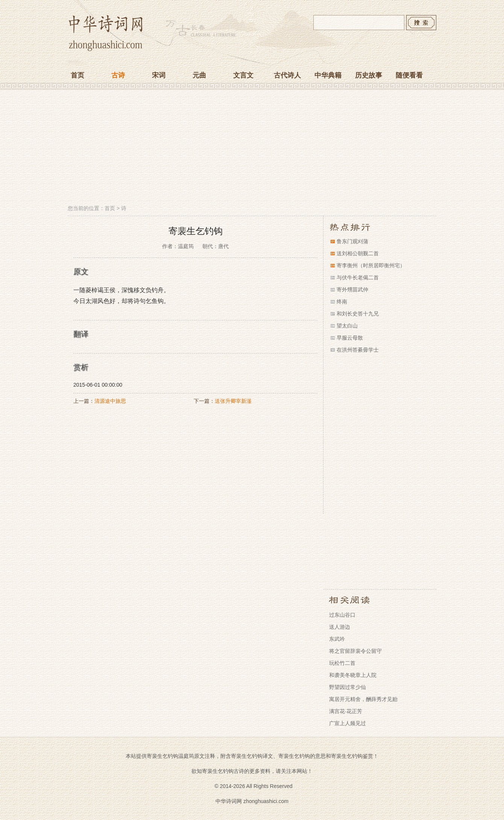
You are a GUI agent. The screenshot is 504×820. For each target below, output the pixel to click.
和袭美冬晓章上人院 (353, 675)
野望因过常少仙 (348, 687)
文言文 (243, 75)
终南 (342, 302)
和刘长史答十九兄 (358, 314)
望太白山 (347, 326)
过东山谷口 (342, 615)
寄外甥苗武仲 (352, 290)
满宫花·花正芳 (346, 711)
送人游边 (340, 627)
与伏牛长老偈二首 (358, 277)
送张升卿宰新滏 (233, 401)
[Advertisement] (252, 148)
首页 (77, 75)
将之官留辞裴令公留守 (355, 651)
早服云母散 (350, 338)
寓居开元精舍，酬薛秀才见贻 (363, 699)
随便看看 (409, 75)
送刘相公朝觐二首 (358, 253)
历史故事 (369, 75)
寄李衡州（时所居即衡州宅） (371, 265)
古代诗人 (287, 75)
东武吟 (337, 639)
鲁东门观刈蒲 (352, 241)
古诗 (118, 75)
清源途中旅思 (110, 401)
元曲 (199, 75)
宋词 (159, 75)
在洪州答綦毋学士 (358, 350)
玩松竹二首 (342, 663)
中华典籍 (328, 75)
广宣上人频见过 (348, 723)
